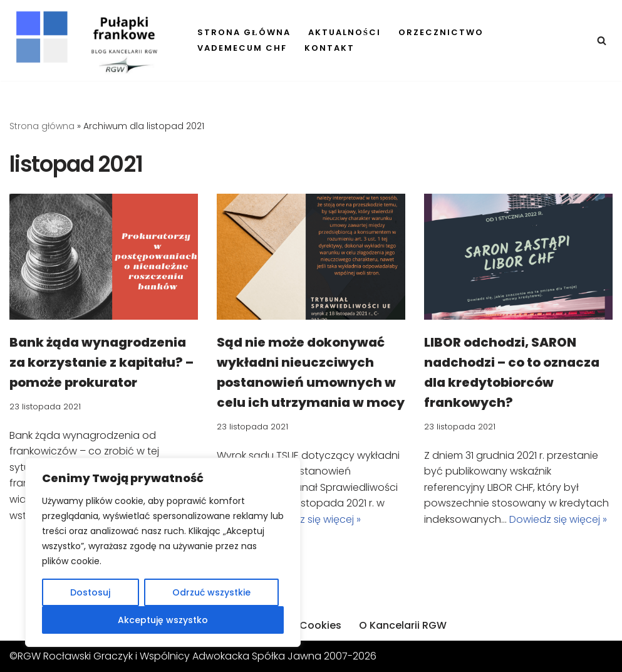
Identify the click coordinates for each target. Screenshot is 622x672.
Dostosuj (90, 592)
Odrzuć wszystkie (211, 592)
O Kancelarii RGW (403, 625)
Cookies (320, 625)
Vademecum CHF (242, 48)
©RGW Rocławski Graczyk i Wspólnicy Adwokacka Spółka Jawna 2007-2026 (193, 656)
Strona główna (244, 32)
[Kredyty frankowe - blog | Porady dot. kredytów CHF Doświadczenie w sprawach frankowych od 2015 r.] (93, 42)
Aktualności (345, 32)
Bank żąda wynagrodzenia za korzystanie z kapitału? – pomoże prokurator (101, 362)
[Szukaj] (602, 40)
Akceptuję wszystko (163, 620)
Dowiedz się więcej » (312, 519)
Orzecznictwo (441, 32)
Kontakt (329, 48)
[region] (163, 552)
